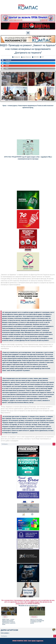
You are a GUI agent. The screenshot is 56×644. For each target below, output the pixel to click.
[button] (28, 33)
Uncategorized (17, 57)
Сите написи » (5, 625)
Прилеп (18, 608)
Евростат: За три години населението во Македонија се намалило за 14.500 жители (49, 613)
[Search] (54, 444)
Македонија (47, 608)
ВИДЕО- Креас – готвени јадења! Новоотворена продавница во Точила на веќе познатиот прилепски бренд (21, 613)
